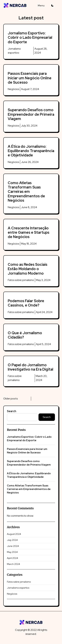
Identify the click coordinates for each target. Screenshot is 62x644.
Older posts (11, 399)
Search (12, 411)
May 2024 (12, 552)
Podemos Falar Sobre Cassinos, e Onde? (26, 303)
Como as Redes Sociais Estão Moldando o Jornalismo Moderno (28, 269)
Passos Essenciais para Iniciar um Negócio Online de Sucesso (30, 78)
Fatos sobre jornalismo (21, 280)
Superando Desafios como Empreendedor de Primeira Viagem (31, 114)
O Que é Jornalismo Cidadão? (25, 335)
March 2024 (13, 564)
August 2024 (14, 534)
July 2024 (12, 540)
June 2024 (13, 546)
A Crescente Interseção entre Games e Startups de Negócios (29, 233)
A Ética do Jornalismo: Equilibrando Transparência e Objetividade (31, 151)
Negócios (13, 89)
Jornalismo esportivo (18, 588)
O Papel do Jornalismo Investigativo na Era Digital (31, 367)
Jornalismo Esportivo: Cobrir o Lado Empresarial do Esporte (30, 38)
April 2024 (12, 558)
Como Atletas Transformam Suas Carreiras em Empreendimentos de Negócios (26, 192)
